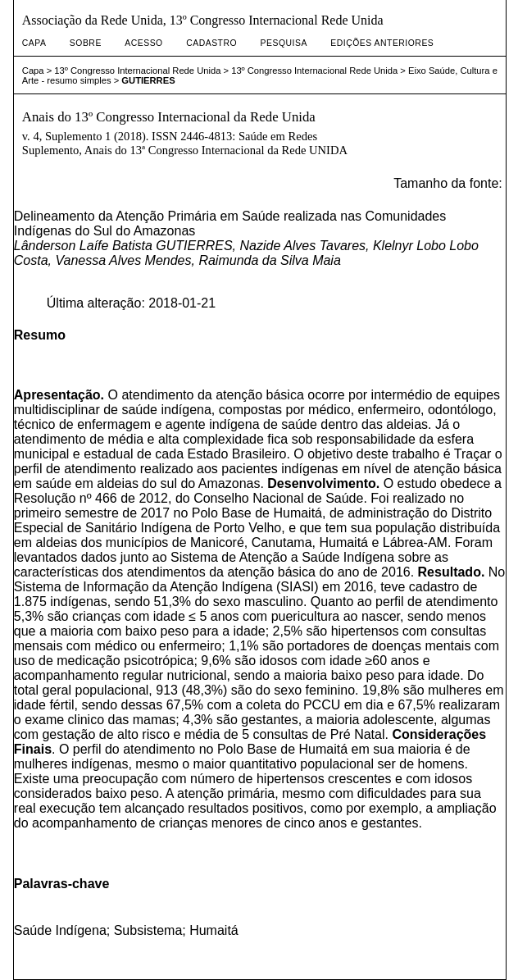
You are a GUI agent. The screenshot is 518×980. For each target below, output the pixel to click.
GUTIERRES (148, 80)
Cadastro (211, 43)
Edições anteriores (382, 43)
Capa (34, 43)
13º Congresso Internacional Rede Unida (137, 71)
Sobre (86, 43)
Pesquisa (284, 43)
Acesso (143, 43)
